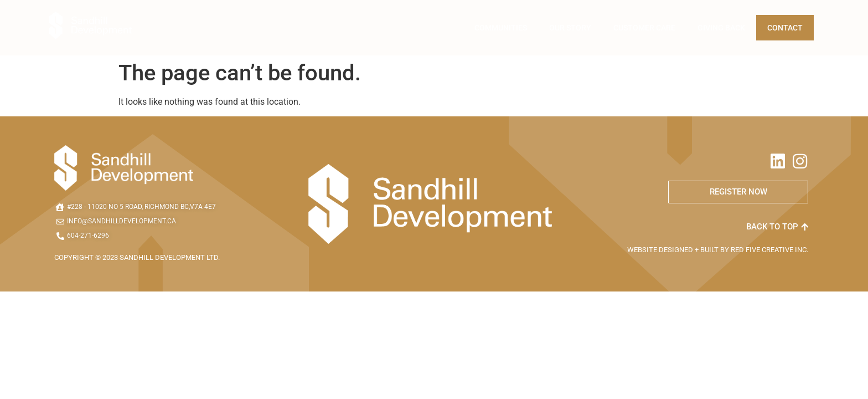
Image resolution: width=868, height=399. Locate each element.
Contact (785, 28)
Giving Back (721, 28)
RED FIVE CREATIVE (763, 250)
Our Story (570, 28)
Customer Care (644, 28)
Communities (501, 28)
